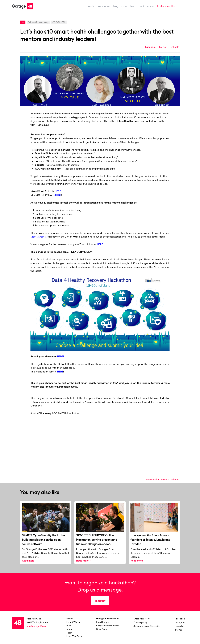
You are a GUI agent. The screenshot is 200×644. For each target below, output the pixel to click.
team (133, 6)
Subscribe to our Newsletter (147, 626)
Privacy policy (140, 622)
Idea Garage (103, 622)
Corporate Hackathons (108, 626)
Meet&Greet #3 (39, 237)
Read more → (30, 561)
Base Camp (102, 629)
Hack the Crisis (147, 6)
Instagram (180, 622)
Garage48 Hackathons (108, 619)
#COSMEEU (59, 22)
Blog (116, 6)
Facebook (151, 47)
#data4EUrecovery (38, 22)
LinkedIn (174, 47)
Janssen (40, 161)
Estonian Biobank (45, 153)
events (90, 6)
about (124, 6)
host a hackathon (167, 6)
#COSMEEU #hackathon (66, 413)
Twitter (163, 47)
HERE (58, 191)
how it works (103, 6)
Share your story (141, 619)
